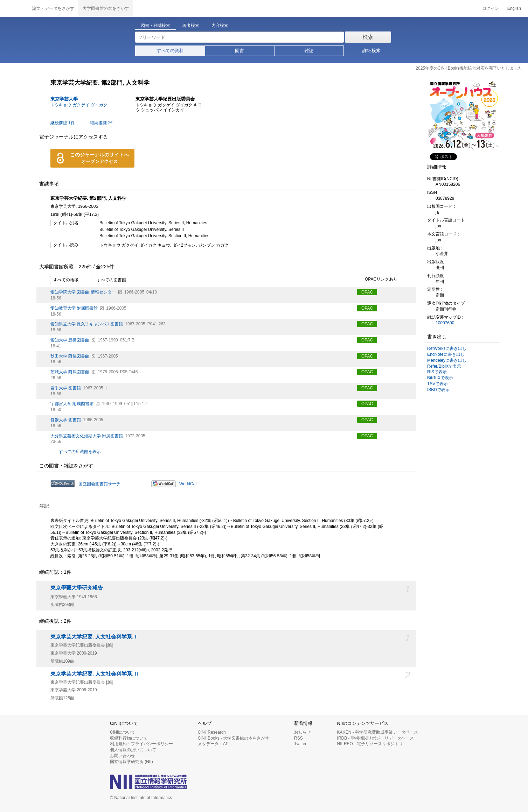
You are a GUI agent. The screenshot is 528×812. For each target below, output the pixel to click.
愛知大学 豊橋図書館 (70, 340)
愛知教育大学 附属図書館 (74, 308)
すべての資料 (170, 51)
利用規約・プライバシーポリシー (141, 744)
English (514, 8)
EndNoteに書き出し (446, 354)
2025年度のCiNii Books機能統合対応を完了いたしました (469, 68)
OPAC (367, 292)
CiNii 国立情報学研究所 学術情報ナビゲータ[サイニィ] (14, 8)
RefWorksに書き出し (447, 348)
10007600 (445, 323)
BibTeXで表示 (440, 378)
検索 (368, 37)
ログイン (491, 8)
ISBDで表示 (438, 390)
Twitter (300, 744)
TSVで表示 (437, 384)
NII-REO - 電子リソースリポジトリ (370, 744)
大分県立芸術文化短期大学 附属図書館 (87, 436)
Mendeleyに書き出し (447, 360)
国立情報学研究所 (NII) (131, 762)
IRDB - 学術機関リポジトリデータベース (376, 738)
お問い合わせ (123, 756)
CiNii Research (212, 732)
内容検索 (220, 26)
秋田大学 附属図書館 (70, 356)
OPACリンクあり (377, 280)
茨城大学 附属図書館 (70, 372)
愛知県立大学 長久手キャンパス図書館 (87, 324)
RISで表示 (437, 372)
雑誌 (309, 51)
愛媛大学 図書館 (66, 420)
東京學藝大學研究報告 (77, 588)
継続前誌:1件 (63, 123)
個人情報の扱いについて (133, 750)
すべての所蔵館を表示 (80, 452)
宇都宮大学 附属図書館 (72, 404)
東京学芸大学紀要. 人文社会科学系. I (93, 637)
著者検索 (191, 26)
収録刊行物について (129, 738)
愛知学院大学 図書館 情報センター (83, 292)
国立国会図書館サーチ (99, 484)
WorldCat (188, 484)
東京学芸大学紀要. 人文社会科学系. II (94, 674)
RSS (298, 738)
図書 (239, 51)
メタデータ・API (214, 744)
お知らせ (303, 732)
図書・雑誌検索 (155, 26)
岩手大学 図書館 (66, 388)
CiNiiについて (123, 732)
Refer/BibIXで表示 (444, 366)
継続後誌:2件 (102, 123)
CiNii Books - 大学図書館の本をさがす (234, 738)
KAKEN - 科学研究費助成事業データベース (378, 732)
